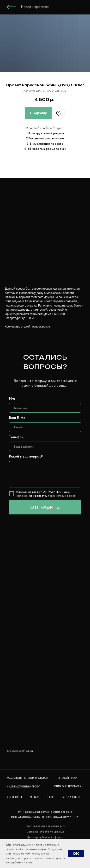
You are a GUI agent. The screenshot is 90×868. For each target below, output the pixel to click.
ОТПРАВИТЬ (45, 507)
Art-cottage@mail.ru (20, 751)
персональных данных (62, 496)
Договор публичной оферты (45, 837)
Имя (12, 398)
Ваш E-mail (18, 418)
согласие (22, 496)
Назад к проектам (35, 7)
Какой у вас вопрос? (26, 456)
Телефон (16, 437)
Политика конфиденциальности (45, 826)
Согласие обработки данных (45, 832)
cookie (31, 845)
